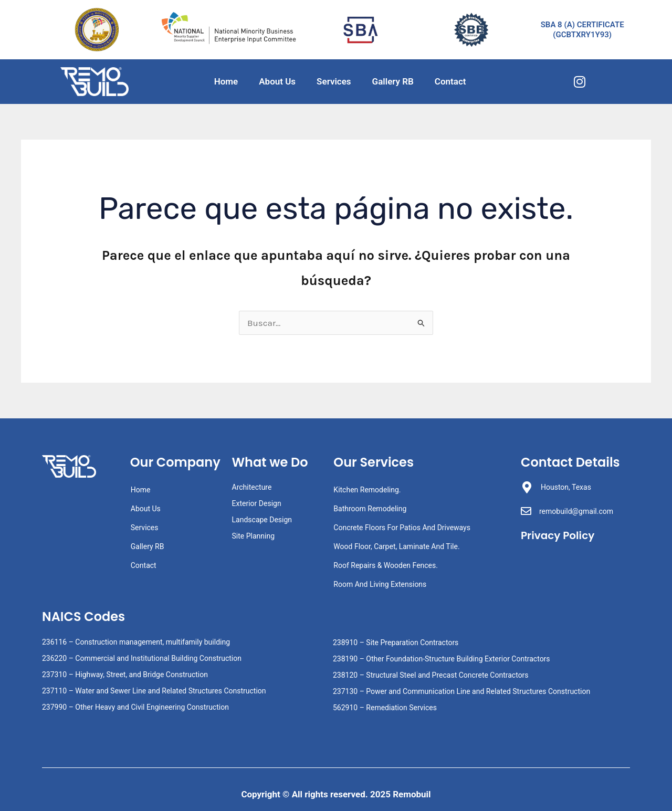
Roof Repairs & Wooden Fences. (386, 565)
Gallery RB (393, 81)
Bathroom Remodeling (370, 509)
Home (226, 81)
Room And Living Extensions (380, 584)
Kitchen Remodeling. (367, 490)
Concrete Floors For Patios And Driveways (402, 528)
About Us (277, 81)
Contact (450, 81)
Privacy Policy (559, 535)
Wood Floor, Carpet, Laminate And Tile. (396, 546)
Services (334, 81)
